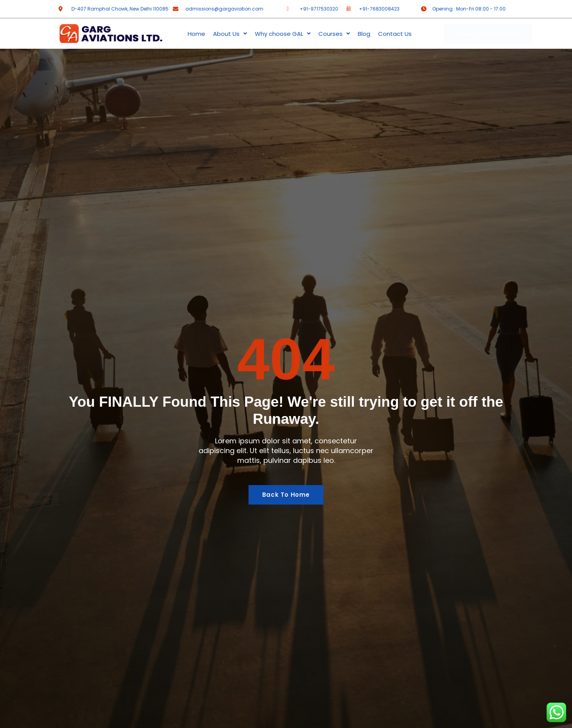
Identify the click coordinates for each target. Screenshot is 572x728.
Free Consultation (488, 34)
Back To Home (286, 495)
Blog (364, 34)
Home (196, 34)
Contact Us (395, 34)
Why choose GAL (283, 34)
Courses (334, 34)
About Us (230, 34)
